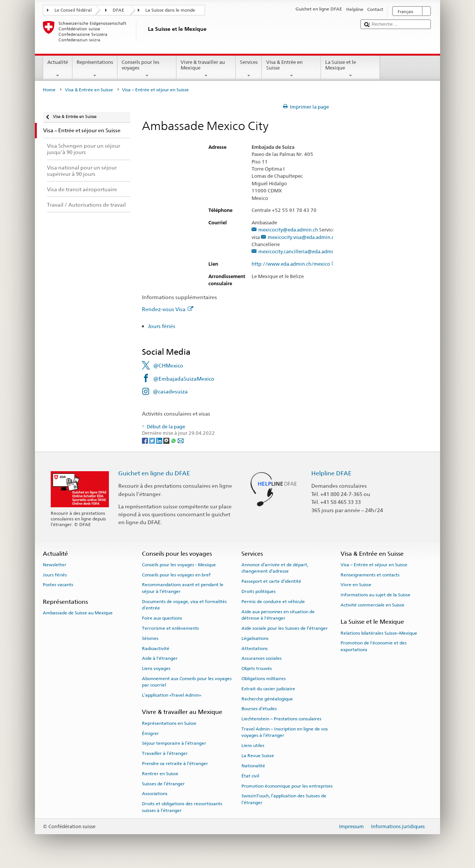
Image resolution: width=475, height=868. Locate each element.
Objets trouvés (257, 668)
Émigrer (150, 733)
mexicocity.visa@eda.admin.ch (302, 237)
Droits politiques (259, 591)
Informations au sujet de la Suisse (375, 595)
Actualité (58, 69)
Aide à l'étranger (160, 658)
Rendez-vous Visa (167, 309)
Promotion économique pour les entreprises (287, 786)
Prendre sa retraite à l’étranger (175, 764)
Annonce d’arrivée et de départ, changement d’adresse (275, 568)
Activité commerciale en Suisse (372, 605)
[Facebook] (146, 440)
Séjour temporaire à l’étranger (174, 743)
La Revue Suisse (258, 756)
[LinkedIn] (160, 440)
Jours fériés (162, 326)
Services (249, 69)
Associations (155, 794)
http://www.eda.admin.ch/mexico (294, 264)
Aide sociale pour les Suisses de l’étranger (285, 628)
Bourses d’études (259, 709)
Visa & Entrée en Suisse (291, 69)
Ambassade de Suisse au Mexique (78, 613)
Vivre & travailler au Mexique (206, 69)
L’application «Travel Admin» (172, 695)
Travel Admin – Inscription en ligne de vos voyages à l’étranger (285, 732)
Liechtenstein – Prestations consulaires (281, 719)
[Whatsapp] (174, 440)
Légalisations (255, 638)
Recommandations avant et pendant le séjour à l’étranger (183, 588)
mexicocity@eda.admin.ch (288, 230)
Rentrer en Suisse (160, 774)
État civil (250, 776)
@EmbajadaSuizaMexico (184, 379)
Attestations (255, 648)
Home (49, 90)
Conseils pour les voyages (147, 69)
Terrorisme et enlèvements (170, 628)
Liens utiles (253, 746)
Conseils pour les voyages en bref (176, 575)
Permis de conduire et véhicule (273, 602)
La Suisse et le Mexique (351, 69)
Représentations (95, 69)
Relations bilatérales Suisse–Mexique (379, 633)
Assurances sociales (262, 658)
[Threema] (167, 440)
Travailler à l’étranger (165, 753)
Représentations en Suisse (169, 723)
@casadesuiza (170, 391)
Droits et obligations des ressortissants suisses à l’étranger (182, 807)
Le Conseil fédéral (73, 10)
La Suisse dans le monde (170, 10)
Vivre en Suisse (356, 585)
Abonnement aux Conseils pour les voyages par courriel (187, 682)
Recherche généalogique (267, 699)
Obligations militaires (264, 679)
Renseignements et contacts (370, 575)
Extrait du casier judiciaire (268, 689)
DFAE (118, 10)
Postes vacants (58, 585)
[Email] (181, 440)
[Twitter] (153, 440)
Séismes (150, 638)
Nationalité (253, 766)
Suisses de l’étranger (163, 783)
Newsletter (55, 565)
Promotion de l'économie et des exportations (374, 646)
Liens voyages (156, 668)
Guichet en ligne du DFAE (154, 473)
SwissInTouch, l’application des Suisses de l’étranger (284, 799)
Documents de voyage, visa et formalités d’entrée (184, 605)
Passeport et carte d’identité (271, 581)
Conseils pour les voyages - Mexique (179, 565)
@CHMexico (168, 365)
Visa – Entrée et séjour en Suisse (374, 565)
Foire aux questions (162, 618)
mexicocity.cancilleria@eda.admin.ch (300, 252)
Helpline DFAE (331, 473)
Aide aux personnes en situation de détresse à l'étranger (278, 615)
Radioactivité (156, 648)
